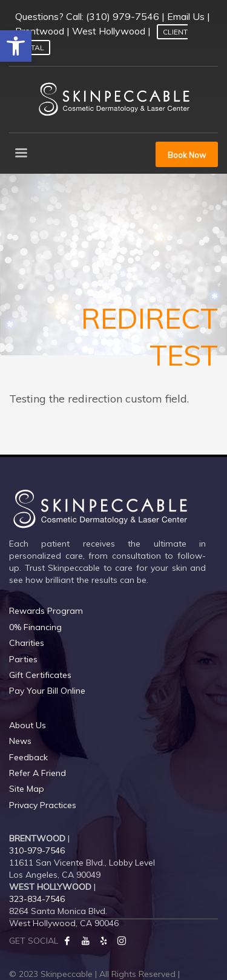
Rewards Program (46, 611)
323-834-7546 (37, 899)
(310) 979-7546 (123, 16)
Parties (23, 659)
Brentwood (40, 31)
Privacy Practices (43, 805)
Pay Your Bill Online (47, 691)
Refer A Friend (38, 773)
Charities (27, 643)
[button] (16, 46)
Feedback (28, 757)
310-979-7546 (37, 850)
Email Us (186, 16)
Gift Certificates (40, 675)
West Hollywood (109, 31)
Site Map (27, 789)
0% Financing (35, 627)
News (20, 741)
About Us (28, 725)
